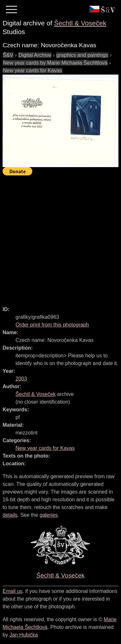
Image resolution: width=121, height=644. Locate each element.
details (10, 515)
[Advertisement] (60, 238)
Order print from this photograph (52, 325)
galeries (49, 515)
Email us (12, 591)
